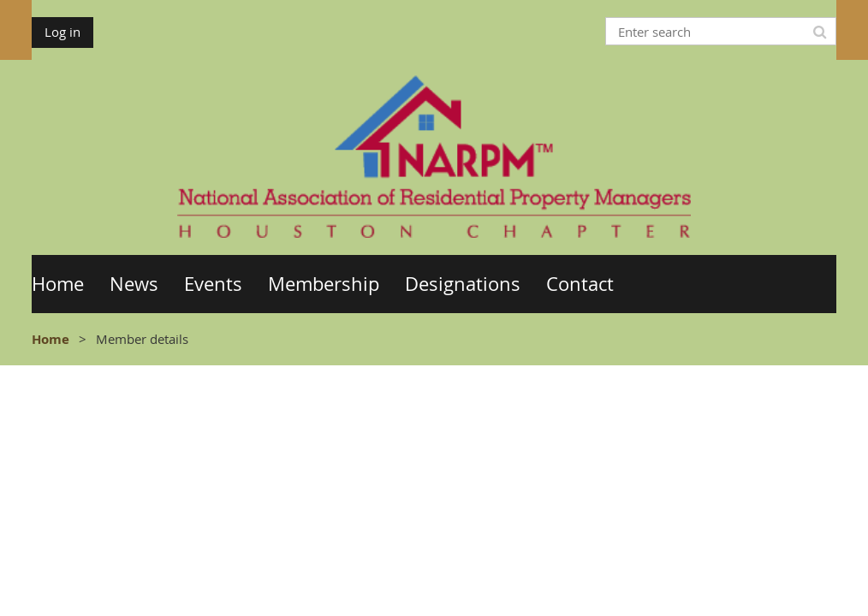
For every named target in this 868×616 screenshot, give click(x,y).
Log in (62, 32)
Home (51, 339)
